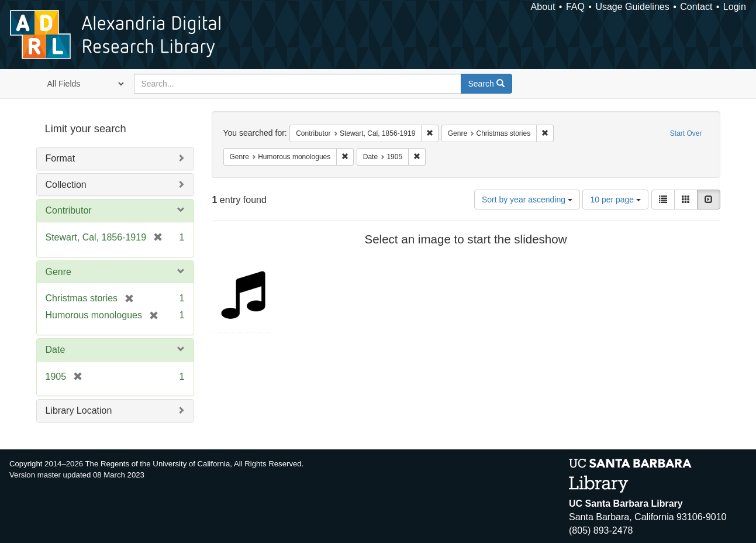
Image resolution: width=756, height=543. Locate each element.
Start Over (686, 133)
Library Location (79, 410)
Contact (696, 7)
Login (735, 7)
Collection (66, 185)
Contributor (69, 210)
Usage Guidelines (632, 7)
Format (61, 158)
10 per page (615, 200)
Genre (58, 272)
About (543, 7)
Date (56, 350)
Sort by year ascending (527, 200)
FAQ (575, 7)
